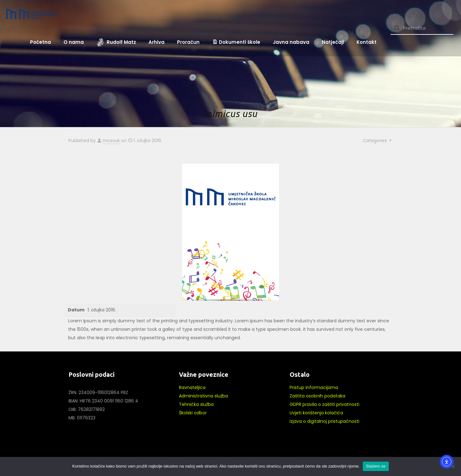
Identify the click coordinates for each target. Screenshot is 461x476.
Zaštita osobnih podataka (317, 396)
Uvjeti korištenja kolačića (316, 413)
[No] (453, 466)
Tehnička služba (196, 404)
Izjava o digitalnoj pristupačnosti (324, 421)
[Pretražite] (422, 28)
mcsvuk (111, 141)
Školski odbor (193, 413)
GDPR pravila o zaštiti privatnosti (324, 404)
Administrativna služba (203, 396)
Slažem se (376, 466)
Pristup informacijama (314, 387)
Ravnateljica (192, 387)
